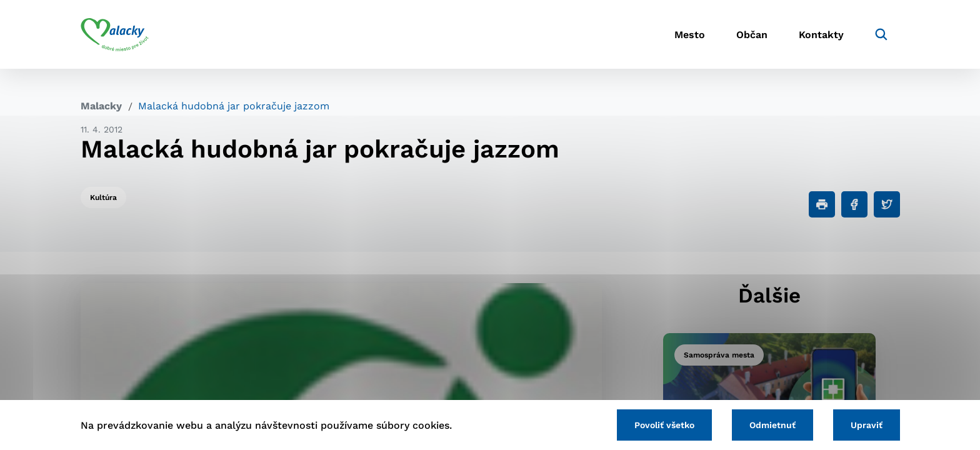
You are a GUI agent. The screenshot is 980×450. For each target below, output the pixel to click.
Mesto (690, 35)
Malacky (101, 106)
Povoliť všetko (664, 425)
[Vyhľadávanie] (881, 34)
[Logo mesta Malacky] (115, 34)
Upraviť (867, 425)
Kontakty (821, 35)
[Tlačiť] (822, 204)
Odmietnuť (772, 425)
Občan (752, 35)
